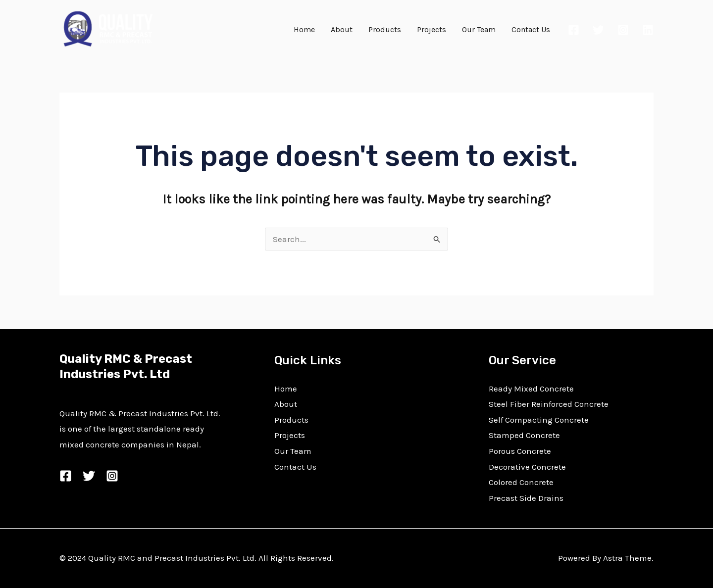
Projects (432, 29)
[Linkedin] (648, 30)
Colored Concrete (521, 482)
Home (304, 29)
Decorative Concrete (527, 467)
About (342, 29)
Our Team (479, 29)
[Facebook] (574, 30)
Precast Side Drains (526, 498)
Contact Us (531, 29)
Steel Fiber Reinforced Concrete (549, 404)
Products (385, 29)
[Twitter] (598, 30)
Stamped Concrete (524, 435)
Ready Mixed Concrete (531, 389)
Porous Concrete (520, 451)
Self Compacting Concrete (539, 420)
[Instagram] (623, 30)
